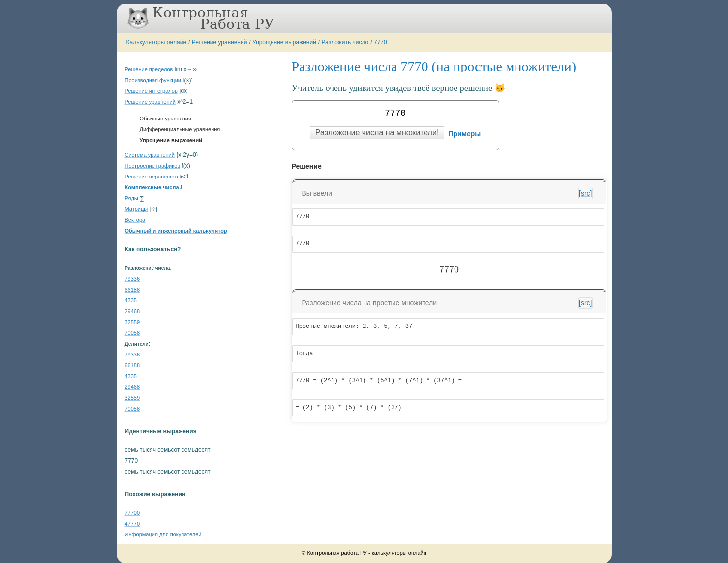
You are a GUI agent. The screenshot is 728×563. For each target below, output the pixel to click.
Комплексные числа (152, 187)
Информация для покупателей (163, 534)
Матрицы (136, 209)
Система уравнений (150, 155)
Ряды (132, 198)
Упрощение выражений (284, 42)
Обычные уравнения (166, 119)
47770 (133, 524)
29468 (133, 311)
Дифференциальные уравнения (180, 129)
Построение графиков (153, 166)
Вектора (135, 220)
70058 (133, 333)
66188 (133, 290)
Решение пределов (149, 69)
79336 (133, 279)
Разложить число (345, 42)
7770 (380, 42)
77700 (133, 513)
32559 (133, 322)
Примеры (464, 134)
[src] (585, 193)
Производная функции (153, 80)
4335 (131, 300)
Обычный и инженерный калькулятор (176, 231)
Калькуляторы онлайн (157, 42)
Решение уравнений (220, 42)
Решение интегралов (151, 91)
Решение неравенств (152, 177)
